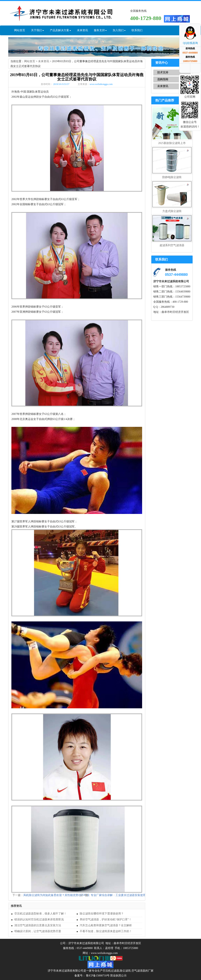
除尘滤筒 (125, 971)
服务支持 (100, 30)
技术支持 (163, 72)
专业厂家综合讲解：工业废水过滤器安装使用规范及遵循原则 (128, 895)
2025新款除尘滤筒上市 (172, 143)
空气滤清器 (138, 971)
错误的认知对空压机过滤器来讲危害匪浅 (39, 919)
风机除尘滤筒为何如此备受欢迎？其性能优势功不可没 (56, 895)
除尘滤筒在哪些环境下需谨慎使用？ (102, 914)
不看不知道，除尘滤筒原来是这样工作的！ (106, 931)
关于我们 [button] (37, 30)
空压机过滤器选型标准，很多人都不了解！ (40, 914)
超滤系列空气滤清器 (172, 245)
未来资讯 (82, 30)
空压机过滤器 (111, 971)
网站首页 (20, 30)
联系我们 (137, 30)
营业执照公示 (118, 976)
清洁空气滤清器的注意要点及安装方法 (38, 925)
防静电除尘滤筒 (172, 177)
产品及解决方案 (60, 30)
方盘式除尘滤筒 (172, 211)
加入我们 (119, 30)
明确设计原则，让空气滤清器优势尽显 (38, 931)
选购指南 (163, 79)
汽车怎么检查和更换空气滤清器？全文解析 (106, 925)
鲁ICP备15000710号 (97, 976)
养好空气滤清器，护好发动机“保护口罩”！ (106, 919)
